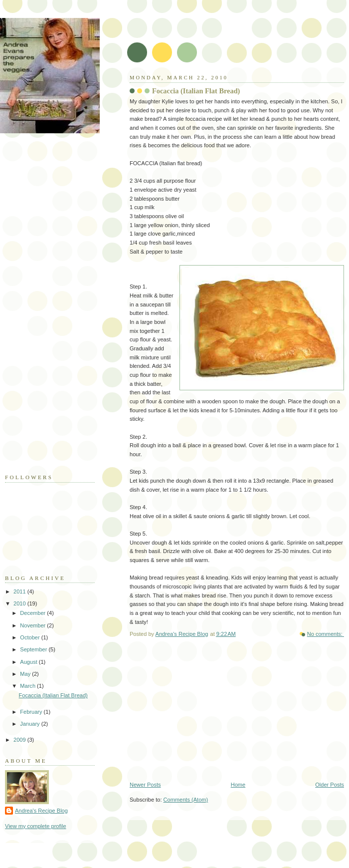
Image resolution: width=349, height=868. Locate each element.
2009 (20, 740)
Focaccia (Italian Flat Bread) (196, 91)
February (32, 712)
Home (238, 785)
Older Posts (330, 785)
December (33, 613)
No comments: (326, 634)
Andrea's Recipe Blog (41, 811)
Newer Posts (145, 785)
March (28, 686)
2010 (20, 603)
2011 (20, 591)
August (29, 662)
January (30, 724)
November (33, 625)
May (26, 674)
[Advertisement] (45, 311)
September (34, 649)
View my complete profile (36, 826)
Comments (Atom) (186, 800)
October (30, 637)
